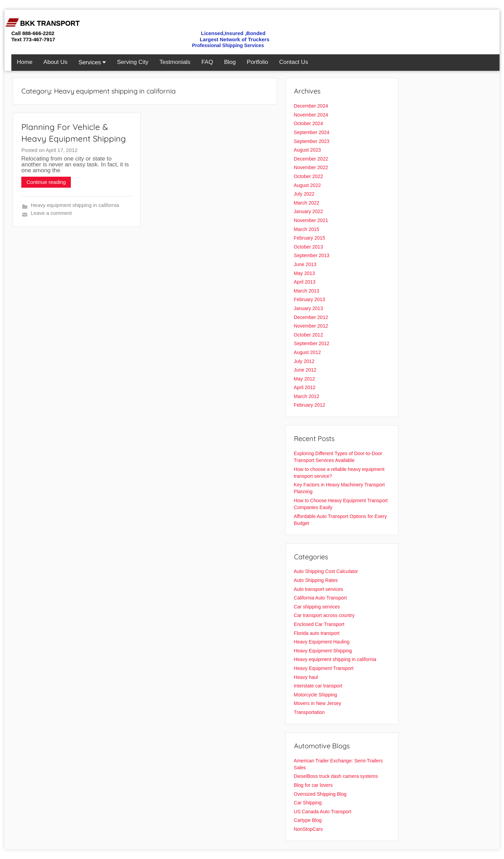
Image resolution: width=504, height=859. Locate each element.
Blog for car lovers (313, 785)
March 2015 (307, 229)
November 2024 (311, 115)
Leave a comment (51, 213)
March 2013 (307, 291)
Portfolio (258, 62)
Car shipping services (317, 607)
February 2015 (310, 238)
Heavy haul (306, 677)
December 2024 (311, 106)
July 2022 (304, 194)
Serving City (133, 62)
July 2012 (304, 361)
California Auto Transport (320, 598)
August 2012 (308, 352)
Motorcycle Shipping (316, 695)
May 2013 (304, 273)
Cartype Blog (308, 820)
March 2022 (307, 203)
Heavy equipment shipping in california (75, 205)
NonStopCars (308, 829)
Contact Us (294, 62)
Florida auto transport (317, 633)
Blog (230, 62)
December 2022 (311, 159)
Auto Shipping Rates (316, 580)
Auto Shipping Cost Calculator (326, 571)
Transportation (309, 712)
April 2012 (305, 387)
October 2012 (309, 335)
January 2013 (309, 308)
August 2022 (308, 185)
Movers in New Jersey (318, 703)
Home (25, 62)
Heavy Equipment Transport (324, 668)
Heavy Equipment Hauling (322, 642)
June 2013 (305, 264)
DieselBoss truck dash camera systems (336, 776)
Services (92, 62)
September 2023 (312, 141)
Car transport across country (324, 615)
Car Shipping (308, 803)
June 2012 (305, 370)
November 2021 (311, 220)
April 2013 (305, 282)
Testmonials (175, 62)
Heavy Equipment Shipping (323, 651)
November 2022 (311, 167)
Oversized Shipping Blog (320, 794)
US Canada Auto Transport (323, 812)
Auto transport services (319, 589)
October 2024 (309, 123)
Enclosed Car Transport (319, 624)
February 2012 (310, 405)
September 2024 (312, 132)
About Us (55, 62)
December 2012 (311, 317)
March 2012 (307, 396)
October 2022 (309, 176)
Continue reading (46, 182)
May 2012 (304, 379)
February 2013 (310, 299)
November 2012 (311, 326)
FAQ (207, 62)
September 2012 (312, 343)
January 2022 (309, 211)
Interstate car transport (318, 686)
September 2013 (312, 255)
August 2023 (308, 150)
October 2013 (309, 247)
